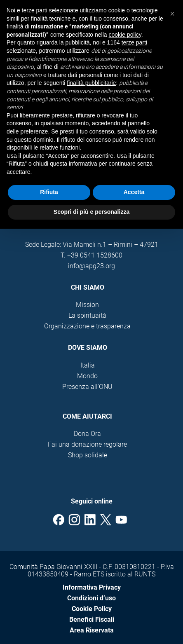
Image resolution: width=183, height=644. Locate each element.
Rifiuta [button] (49, 192)
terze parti (134, 42)
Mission (87, 305)
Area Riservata (92, 630)
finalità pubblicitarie (91, 83)
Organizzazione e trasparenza (87, 326)
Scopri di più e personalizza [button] (91, 212)
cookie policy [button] (125, 35)
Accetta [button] (134, 192)
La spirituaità (87, 315)
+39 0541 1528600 (95, 255)
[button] (172, 13)
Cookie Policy (92, 609)
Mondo (87, 376)
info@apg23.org (91, 266)
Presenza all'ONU (87, 387)
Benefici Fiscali (92, 619)
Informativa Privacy (92, 587)
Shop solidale (88, 455)
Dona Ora (87, 434)
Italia (88, 365)
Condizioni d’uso (91, 598)
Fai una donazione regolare (87, 444)
